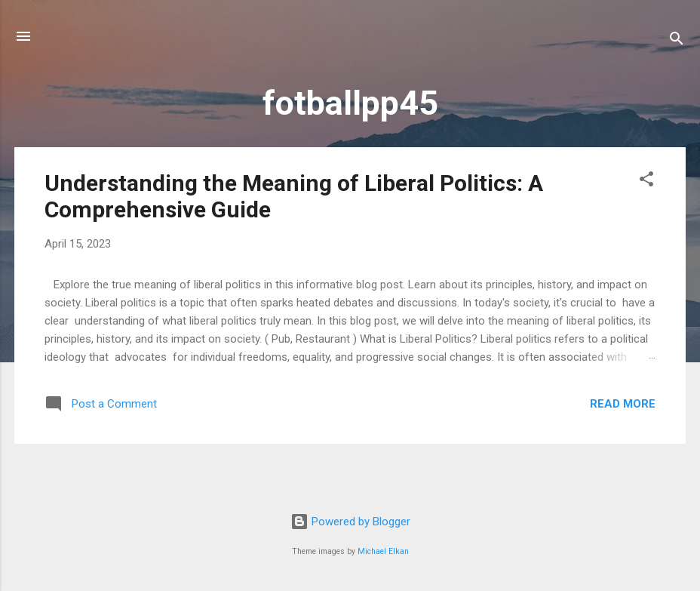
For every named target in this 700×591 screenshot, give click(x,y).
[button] (646, 182)
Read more (623, 404)
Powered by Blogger (350, 522)
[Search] (677, 41)
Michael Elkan (383, 551)
